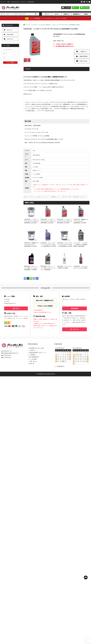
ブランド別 (67, 197)
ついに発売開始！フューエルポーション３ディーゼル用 (48, 18)
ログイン (76, 8)
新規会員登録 (84, 56)
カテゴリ (57, 14)
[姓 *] (10, 53)
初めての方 (8, 30)
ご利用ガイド (66, 14)
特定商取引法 (76, 14)
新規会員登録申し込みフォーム (38, 353)
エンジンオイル (30, 197)
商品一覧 (32, 364)
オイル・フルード (44, 197)
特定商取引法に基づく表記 (37, 348)
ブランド (47, 14)
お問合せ (86, 14)
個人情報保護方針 (34, 357)
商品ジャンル (56, 197)
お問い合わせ (84, 61)
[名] (10, 57)
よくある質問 (33, 359)
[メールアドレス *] (10, 50)
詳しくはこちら (75, 329)
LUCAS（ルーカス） (81, 197)
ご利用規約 (32, 355)
